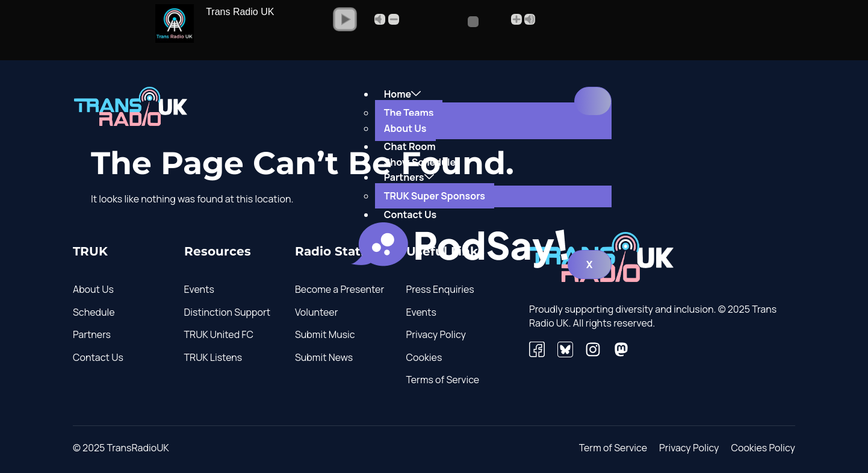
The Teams (409, 113)
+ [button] (516, 19)
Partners (409, 177)
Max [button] (530, 19)
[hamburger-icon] (593, 101)
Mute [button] (380, 19)
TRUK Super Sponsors (435, 196)
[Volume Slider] (455, 22)
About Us (405, 128)
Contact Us (410, 215)
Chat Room (410, 146)
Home (402, 94)
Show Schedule (420, 162)
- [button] (394, 19)
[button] (345, 19)
